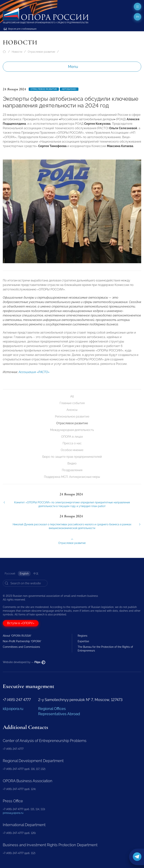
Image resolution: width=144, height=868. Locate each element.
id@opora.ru (13, 709)
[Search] (25, 583)
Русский (10, 574)
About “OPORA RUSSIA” (17, 636)
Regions (83, 636)
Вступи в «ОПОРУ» (21, 623)
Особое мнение (72, 450)
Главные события (72, 403)
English (24, 574)
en (137, 17)
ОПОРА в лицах (72, 437)
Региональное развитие (72, 417)
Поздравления (72, 470)
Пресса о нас (72, 443)
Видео (72, 463)
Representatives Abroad (59, 714)
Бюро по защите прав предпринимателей (72, 457)
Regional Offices (52, 709)
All (72, 396)
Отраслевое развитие (41, 52)
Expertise (83, 641)
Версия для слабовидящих (20, 29)
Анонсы (72, 410)
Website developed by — (24, 662)
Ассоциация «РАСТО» (34, 376)
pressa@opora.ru (13, 813)
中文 (36, 574)
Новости (17, 52)
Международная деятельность (72, 430)
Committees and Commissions (21, 647)
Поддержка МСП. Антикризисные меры (72, 477)
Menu (73, 67)
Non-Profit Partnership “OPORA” (22, 641)
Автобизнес (69, 89)
